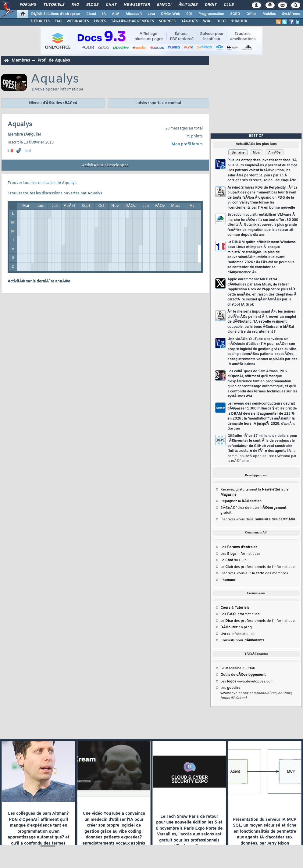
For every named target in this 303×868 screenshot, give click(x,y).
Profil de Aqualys (54, 60)
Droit (211, 5)
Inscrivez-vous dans (258, 519)
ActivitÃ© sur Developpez (105, 165)
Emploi (164, 5)
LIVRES (100, 21)
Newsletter (137, 5)
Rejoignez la (241, 501)
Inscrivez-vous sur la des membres (254, 573)
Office (251, 14)
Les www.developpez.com (247, 682)
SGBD (235, 14)
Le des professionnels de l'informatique (258, 567)
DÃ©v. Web (171, 14)
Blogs (92, 5)
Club (229, 5)
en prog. (237, 627)
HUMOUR (239, 21)
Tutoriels (54, 5)
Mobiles (269, 14)
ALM (116, 14)
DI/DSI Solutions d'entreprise (56, 14)
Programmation (211, 14)
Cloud (91, 14)
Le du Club (238, 668)
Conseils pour (242, 640)
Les (239, 547)
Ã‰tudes (188, 5)
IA (104, 14)
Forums (28, 5)
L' (228, 580)
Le (227, 560)
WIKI (207, 21)
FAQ (75, 5)
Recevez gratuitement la (250, 490)
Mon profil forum (187, 144)
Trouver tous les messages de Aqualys (42, 183)
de (243, 675)
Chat (111, 5)
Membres (21, 60)
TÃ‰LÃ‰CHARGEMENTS (132, 21)
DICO (221, 21)
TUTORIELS (40, 21)
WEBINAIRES (78, 21)
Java (151, 14)
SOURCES (167, 21)
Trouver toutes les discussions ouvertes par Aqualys (55, 193)
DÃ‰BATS (189, 21)
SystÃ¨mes (291, 14)
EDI (189, 14)
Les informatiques (241, 554)
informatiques (237, 634)
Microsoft (134, 14)
